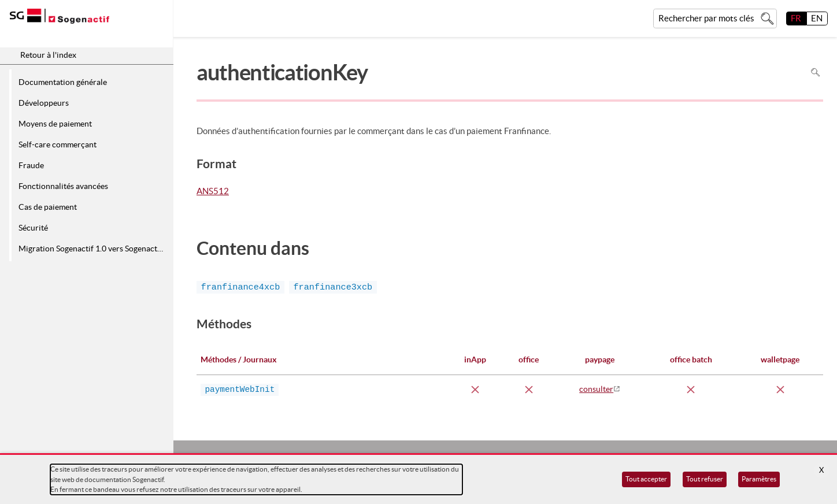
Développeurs (44, 103)
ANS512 (213, 192)
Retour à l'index (48, 55)
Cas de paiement (48, 207)
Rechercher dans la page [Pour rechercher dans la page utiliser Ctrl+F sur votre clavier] (815, 73)
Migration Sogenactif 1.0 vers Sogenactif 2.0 (94, 249)
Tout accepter (646, 479)
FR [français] (796, 18)
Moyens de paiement (55, 124)
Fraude (31, 165)
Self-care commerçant (58, 144)
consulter (596, 389)
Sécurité (33, 228)
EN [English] (817, 18)
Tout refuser (705, 479)
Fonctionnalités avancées (63, 186)
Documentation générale (63, 82)
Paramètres (759, 479)
